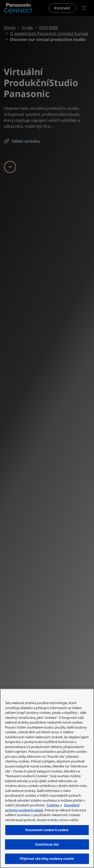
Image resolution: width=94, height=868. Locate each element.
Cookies (53, 805)
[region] (47, 778)
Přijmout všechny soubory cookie (47, 859)
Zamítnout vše (47, 844)
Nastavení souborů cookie (47, 830)
